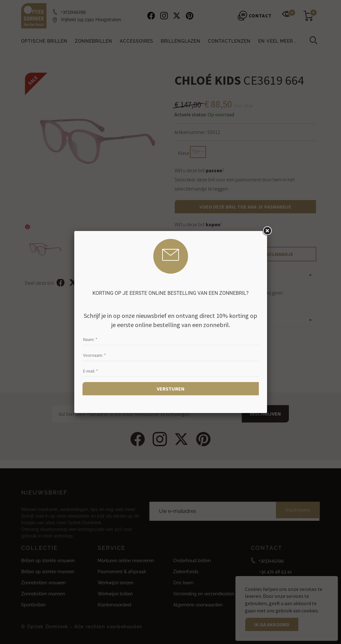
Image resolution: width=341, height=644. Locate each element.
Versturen (171, 389)
